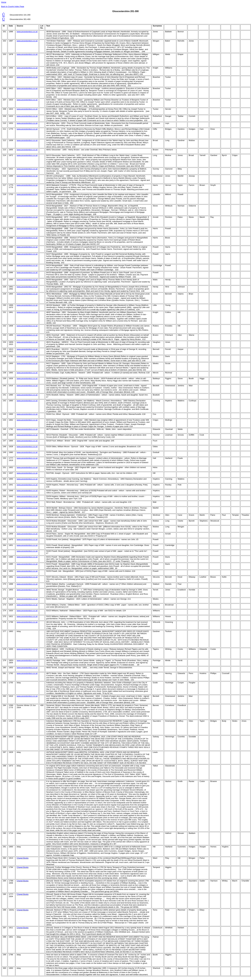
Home (4, 2)
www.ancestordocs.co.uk (27, 32)
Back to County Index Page (13, 6)
